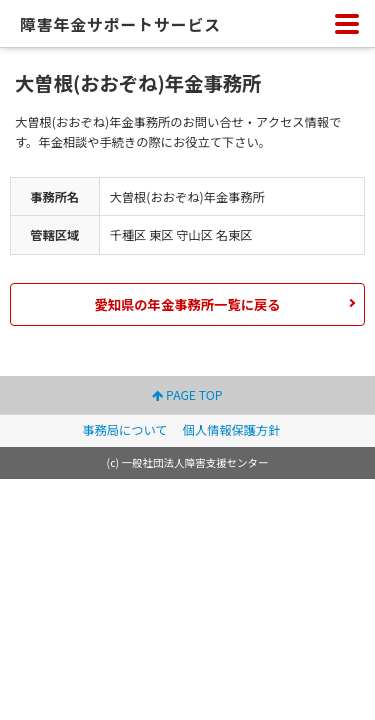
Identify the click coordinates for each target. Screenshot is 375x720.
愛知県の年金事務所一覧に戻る (187, 304)
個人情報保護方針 (232, 430)
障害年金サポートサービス (120, 24)
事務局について (124, 430)
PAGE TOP (187, 395)
